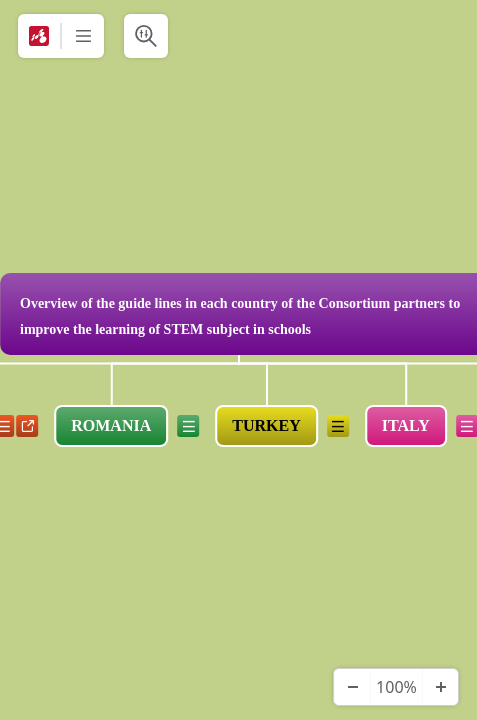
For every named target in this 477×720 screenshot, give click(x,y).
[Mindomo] (39, 36)
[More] (83, 36)
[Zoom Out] (352, 687)
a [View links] (27, 426)
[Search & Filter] (146, 36)
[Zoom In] (440, 687)
